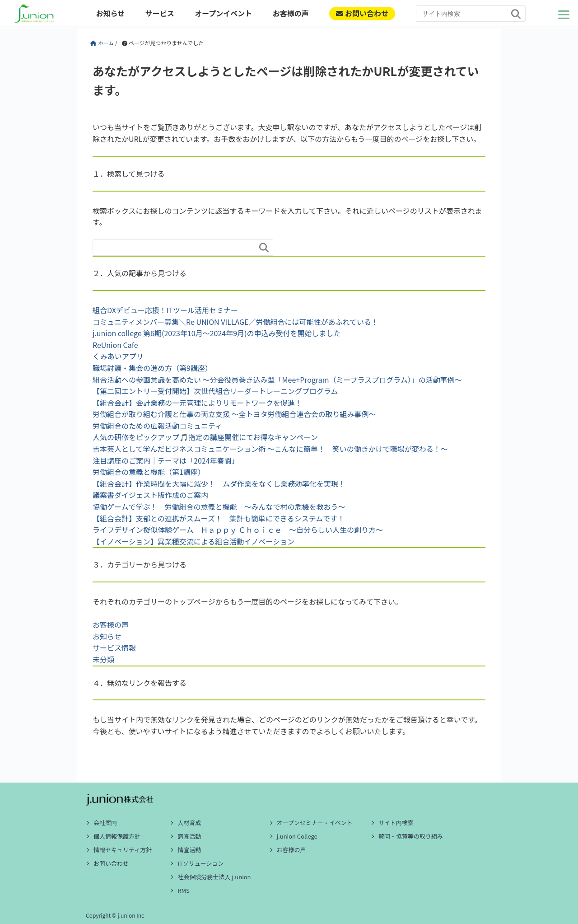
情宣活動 (189, 850)
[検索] (516, 14)
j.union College (297, 836)
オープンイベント (223, 13)
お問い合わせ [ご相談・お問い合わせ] (362, 13)
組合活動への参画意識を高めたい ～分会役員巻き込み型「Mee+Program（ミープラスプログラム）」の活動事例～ (277, 380)
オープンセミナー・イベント (315, 823)
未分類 (103, 659)
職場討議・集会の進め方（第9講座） (152, 368)
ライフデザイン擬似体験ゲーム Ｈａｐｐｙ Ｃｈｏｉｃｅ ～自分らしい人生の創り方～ (238, 530)
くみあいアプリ (118, 356)
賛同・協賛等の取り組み (411, 836)
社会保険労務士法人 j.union (214, 877)
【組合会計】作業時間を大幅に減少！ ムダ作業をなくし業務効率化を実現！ (219, 483)
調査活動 (189, 836)
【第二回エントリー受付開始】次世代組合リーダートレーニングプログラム (215, 391)
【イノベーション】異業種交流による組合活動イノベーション (193, 541)
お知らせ (110, 13)
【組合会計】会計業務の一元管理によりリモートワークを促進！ (197, 403)
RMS (184, 890)
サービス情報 (114, 647)
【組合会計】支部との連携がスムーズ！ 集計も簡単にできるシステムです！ (219, 518)
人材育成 (189, 823)
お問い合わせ (111, 863)
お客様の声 (291, 13)
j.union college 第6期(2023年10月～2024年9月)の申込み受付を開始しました (217, 333)
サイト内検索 (396, 823)
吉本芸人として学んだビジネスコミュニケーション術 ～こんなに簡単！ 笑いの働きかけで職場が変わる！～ (270, 449)
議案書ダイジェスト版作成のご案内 (150, 495)
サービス (160, 13)
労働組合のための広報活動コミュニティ (157, 426)
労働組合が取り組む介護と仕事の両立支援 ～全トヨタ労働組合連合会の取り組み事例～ (234, 414)
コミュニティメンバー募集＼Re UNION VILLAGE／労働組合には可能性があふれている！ (235, 322)
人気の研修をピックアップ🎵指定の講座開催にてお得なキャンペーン (205, 437)
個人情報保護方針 (117, 836)
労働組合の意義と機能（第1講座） (149, 472)
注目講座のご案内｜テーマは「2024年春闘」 (166, 460)
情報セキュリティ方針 (123, 850)
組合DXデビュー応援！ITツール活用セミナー (165, 310)
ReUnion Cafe (115, 345)
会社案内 (105, 823)
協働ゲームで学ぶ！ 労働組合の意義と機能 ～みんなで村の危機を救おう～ (219, 507)
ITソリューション (200, 863)
